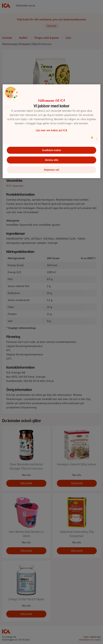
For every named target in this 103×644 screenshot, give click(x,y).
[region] (51, 131)
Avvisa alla (52, 160)
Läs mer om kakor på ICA (51, 130)
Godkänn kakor (52, 150)
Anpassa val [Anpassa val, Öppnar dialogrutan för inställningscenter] (51, 170)
